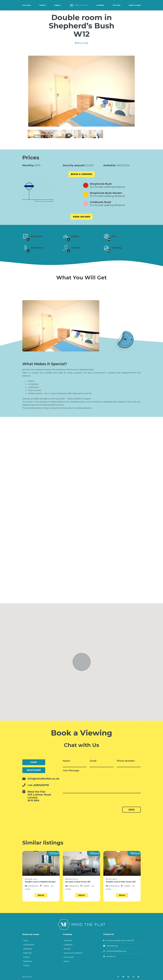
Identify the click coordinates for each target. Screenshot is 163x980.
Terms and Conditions (73, 953)
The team (117, 5)
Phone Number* (129, 763)
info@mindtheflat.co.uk (116, 951)
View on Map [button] (81, 217)
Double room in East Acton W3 (120, 882)
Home (66, 961)
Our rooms (27, 5)
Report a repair (135, 5)
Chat (34, 762)
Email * (102, 763)
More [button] (41, 895)
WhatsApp (34, 770)
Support (58, 5)
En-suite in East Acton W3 (77, 882)
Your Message (102, 781)
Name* (75, 763)
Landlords (100, 5)
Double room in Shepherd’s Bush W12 (41, 882)
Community (69, 957)
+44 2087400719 (38, 785)
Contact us (111, 956)
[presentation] (80, 801)
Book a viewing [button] (82, 174)
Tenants (42, 5)
